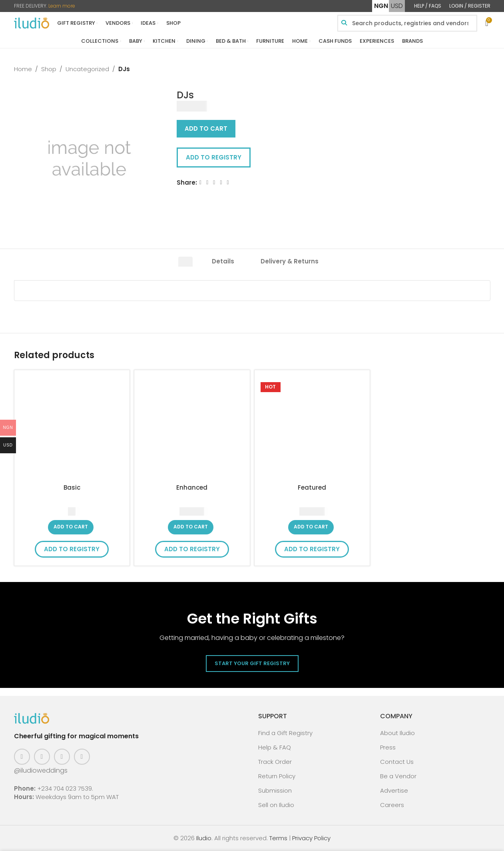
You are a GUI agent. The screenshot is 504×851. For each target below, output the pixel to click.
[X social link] (207, 182)
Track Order (275, 762)
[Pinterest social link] (62, 757)
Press (388, 747)
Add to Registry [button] (214, 157)
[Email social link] (214, 182)
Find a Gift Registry (285, 733)
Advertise (394, 790)
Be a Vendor (398, 776)
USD (397, 6)
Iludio (204, 838)
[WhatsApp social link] (228, 182)
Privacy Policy (311, 838)
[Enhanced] (192, 428)
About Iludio (397, 733)
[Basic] (72, 428)
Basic (72, 487)
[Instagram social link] (42, 757)
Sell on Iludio (276, 805)
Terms (278, 838)
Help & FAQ (275, 747)
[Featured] (312, 428)
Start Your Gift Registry (252, 663)
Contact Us (397, 762)
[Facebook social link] (200, 182)
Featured (312, 487)
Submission (275, 790)
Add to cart (206, 129)
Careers (392, 805)
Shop (49, 69)
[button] (71, 527)
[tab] (185, 264)
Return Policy (277, 776)
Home (23, 69)
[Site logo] (32, 23)
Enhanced (192, 487)
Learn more (62, 6)
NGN (381, 6)
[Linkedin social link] (221, 182)
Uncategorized (87, 69)
